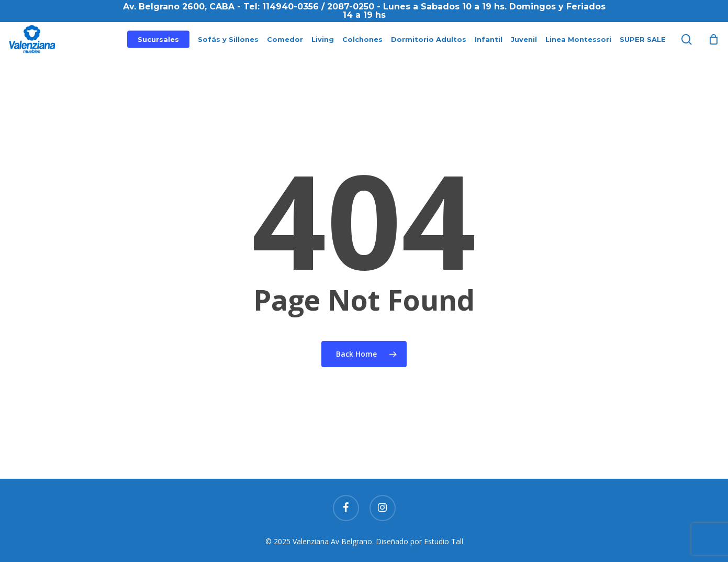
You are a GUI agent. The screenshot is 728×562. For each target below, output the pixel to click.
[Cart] (713, 46)
